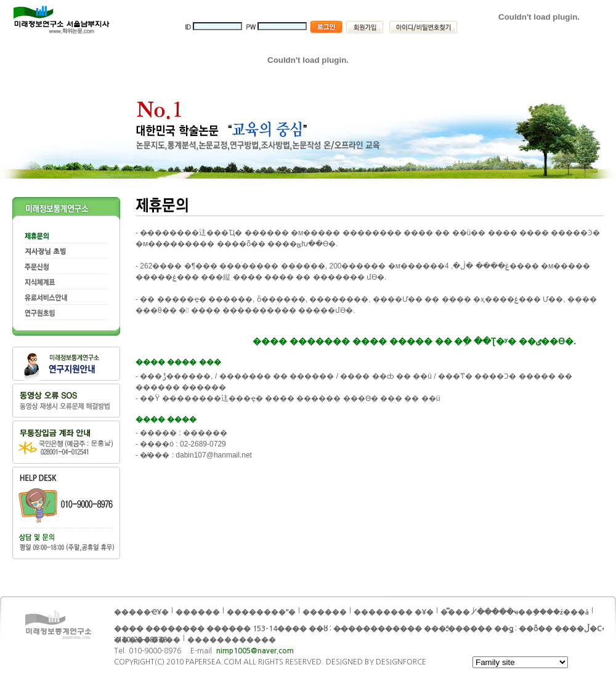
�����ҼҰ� (141, 612)
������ (325, 612)
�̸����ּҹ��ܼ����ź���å (533, 612)
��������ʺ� (261, 612)
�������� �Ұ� (394, 612)
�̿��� (455, 612)
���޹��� (198, 612)
